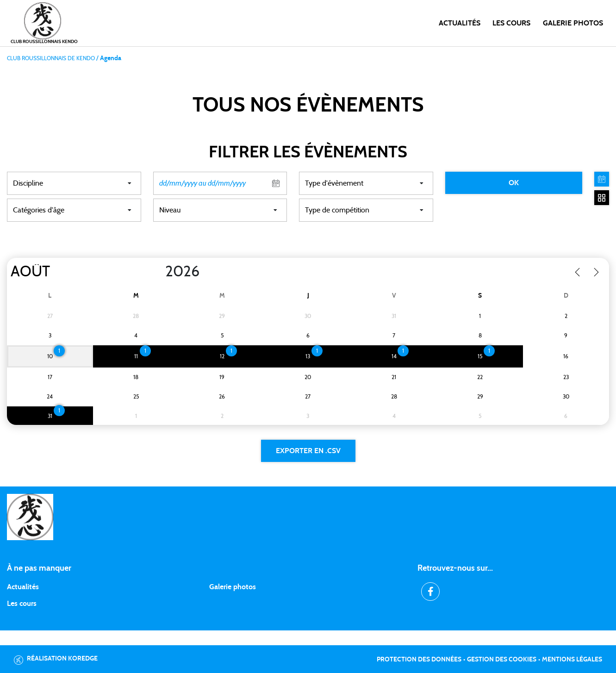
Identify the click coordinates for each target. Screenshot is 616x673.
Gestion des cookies (502, 660)
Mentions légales (572, 660)
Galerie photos (573, 23)
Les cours (511, 23)
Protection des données (419, 660)
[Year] (158, 272)
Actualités (460, 23)
